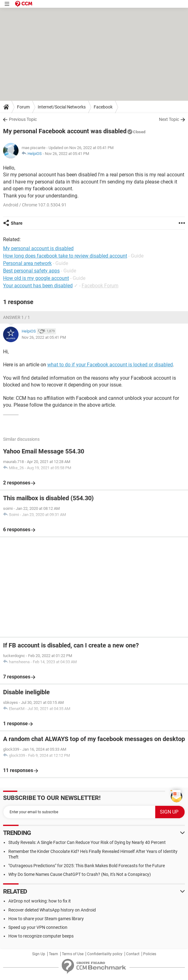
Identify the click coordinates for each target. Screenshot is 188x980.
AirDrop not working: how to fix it (40, 901)
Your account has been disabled (38, 286)
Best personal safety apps (31, 271)
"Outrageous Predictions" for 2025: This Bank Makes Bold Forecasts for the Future (87, 866)
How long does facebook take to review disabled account (65, 256)
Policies (150, 954)
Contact (133, 954)
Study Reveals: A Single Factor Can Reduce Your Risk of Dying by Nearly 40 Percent (87, 842)
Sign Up (39, 954)
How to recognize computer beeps (41, 936)
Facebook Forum (100, 286)
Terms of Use (73, 954)
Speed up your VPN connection (38, 927)
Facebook (103, 107)
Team (53, 954)
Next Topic (169, 119)
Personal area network (27, 263)
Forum (23, 107)
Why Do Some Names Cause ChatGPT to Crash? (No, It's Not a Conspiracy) (80, 874)
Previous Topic (23, 119)
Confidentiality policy (105, 954)
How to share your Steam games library (46, 919)
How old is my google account (36, 278)
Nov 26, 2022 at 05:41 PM (67, 154)
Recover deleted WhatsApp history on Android (52, 910)
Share (17, 223)
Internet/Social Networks (62, 107)
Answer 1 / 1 (17, 317)
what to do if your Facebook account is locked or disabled (110, 365)
